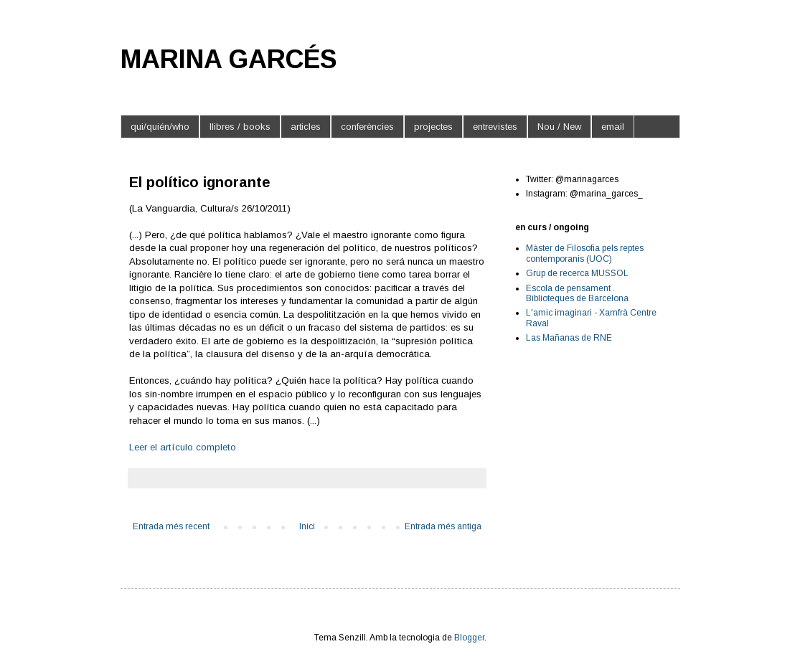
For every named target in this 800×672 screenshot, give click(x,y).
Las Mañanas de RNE (569, 338)
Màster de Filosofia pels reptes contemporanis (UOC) (585, 253)
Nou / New (559, 127)
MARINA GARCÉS (229, 59)
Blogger (469, 638)
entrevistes (495, 127)
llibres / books (240, 127)
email (613, 127)
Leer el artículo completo (183, 447)
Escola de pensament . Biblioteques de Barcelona (577, 293)
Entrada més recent (171, 526)
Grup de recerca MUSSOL (577, 273)
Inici (307, 526)
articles (306, 127)
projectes (433, 127)
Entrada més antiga (443, 526)
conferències (367, 127)
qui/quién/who (160, 127)
